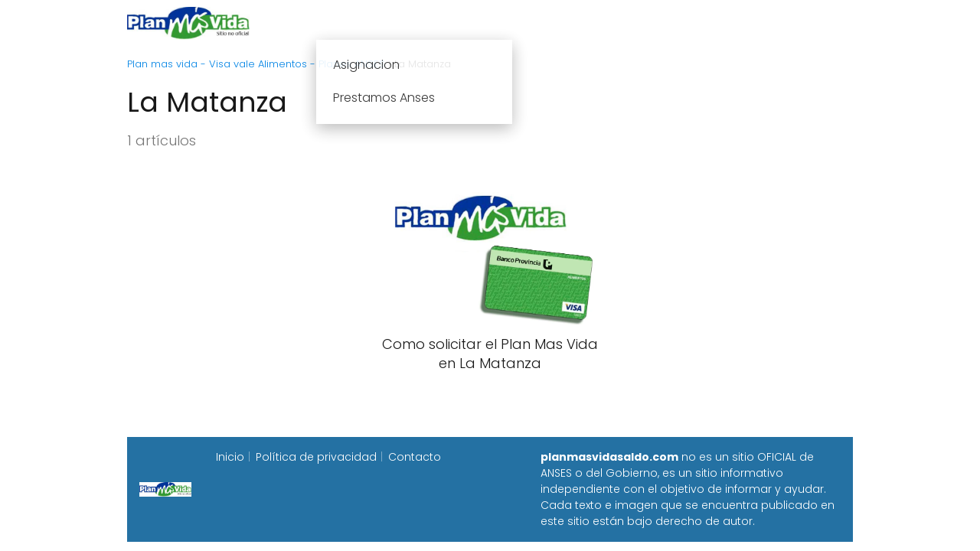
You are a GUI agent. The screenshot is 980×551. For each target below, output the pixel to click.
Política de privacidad (316, 457)
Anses (482, 23)
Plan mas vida (400, 23)
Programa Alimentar (794, 23)
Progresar (683, 23)
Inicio (320, 23)
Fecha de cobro (583, 23)
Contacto (415, 457)
